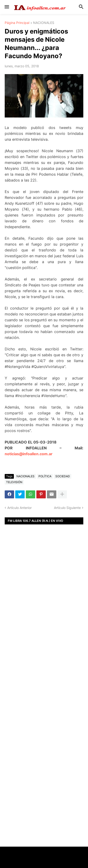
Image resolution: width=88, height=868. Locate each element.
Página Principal (17, 23)
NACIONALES (44, 23)
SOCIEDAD (63, 476)
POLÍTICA (45, 476)
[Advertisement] (44, 603)
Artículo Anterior (19, 508)
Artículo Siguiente (67, 508)
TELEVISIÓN (14, 482)
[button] (6, 7)
